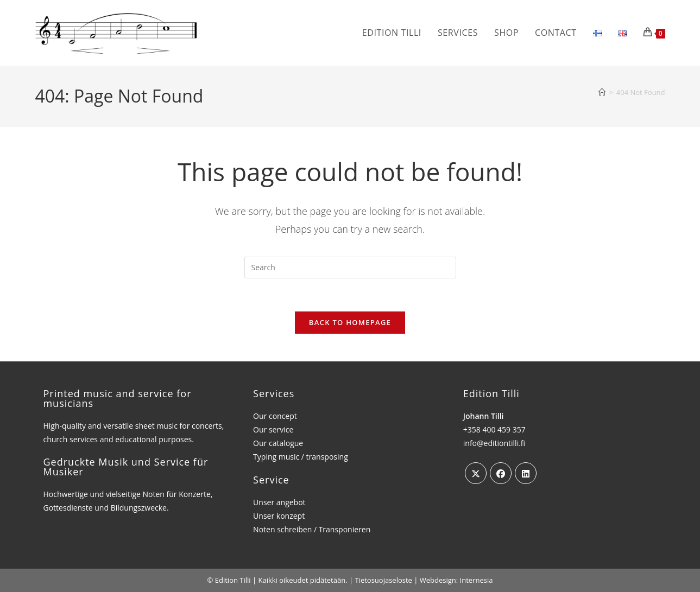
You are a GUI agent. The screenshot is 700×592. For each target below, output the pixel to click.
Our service (273, 429)
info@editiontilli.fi (494, 443)
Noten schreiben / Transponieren (312, 529)
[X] (476, 474)
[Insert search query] (350, 268)
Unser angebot (279, 502)
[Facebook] (501, 474)
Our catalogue (278, 443)
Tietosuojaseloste (383, 580)
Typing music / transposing (301, 457)
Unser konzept (279, 516)
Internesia (477, 580)
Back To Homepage (350, 322)
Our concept (275, 416)
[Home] (602, 92)
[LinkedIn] (526, 474)
